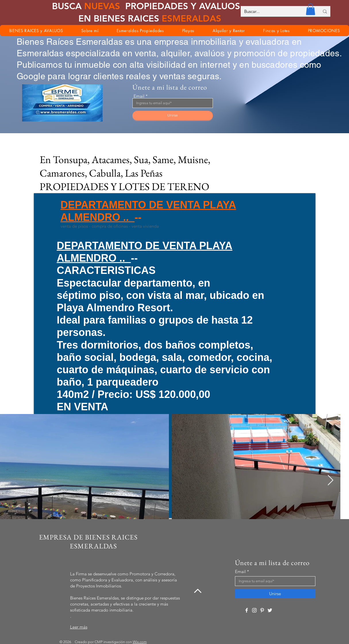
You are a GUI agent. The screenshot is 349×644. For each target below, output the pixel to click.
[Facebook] (247, 610)
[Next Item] (330, 480)
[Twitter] (270, 610)
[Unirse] (173, 116)
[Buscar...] (277, 11)
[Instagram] (254, 610)
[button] (311, 9)
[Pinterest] (262, 610)
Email (139, 96)
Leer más (79, 627)
